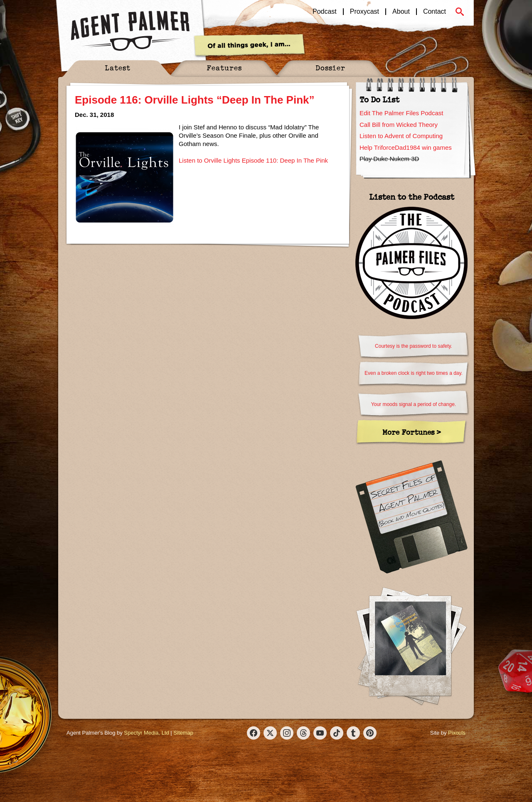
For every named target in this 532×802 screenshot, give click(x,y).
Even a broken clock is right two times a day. (414, 373)
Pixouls (457, 733)
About (401, 12)
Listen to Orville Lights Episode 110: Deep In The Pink (253, 160)
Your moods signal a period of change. (414, 404)
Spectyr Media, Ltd (146, 733)
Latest (118, 68)
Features (224, 68)
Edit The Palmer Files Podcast (401, 113)
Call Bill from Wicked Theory (399, 125)
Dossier (330, 68)
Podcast (325, 12)
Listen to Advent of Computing (401, 136)
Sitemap (183, 733)
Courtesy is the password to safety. (414, 346)
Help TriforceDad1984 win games (406, 147)
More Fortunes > (412, 432)
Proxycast (365, 12)
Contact (435, 12)
